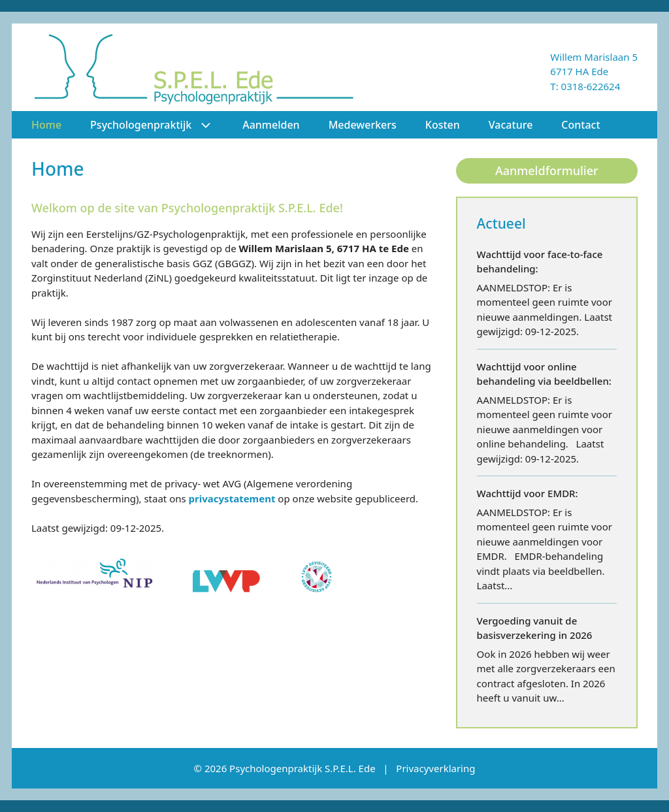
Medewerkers (363, 125)
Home (46, 125)
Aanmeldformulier (547, 171)
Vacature (511, 125)
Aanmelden (271, 125)
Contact (580, 125)
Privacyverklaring (435, 768)
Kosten (443, 125)
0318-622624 (591, 86)
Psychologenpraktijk (159, 125)
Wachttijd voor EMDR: (528, 493)
